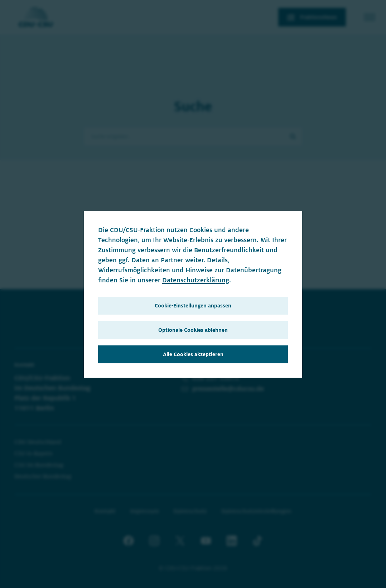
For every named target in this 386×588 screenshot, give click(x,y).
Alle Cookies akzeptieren (193, 354)
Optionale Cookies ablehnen (193, 330)
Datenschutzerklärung (196, 280)
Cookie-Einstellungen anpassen (193, 306)
